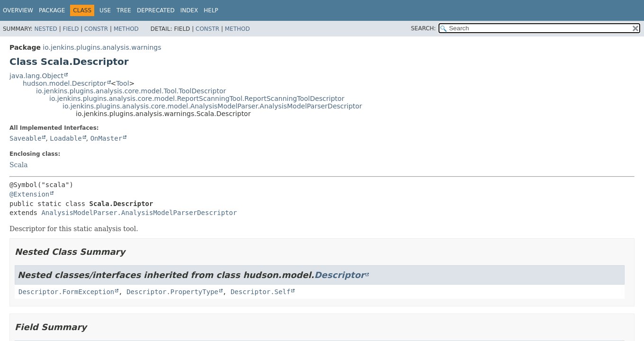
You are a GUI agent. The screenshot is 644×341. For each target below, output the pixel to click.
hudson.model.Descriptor (65, 83)
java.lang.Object (36, 76)
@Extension (29, 194)
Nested (45, 29)
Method (126, 29)
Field (71, 29)
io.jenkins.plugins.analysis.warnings (102, 47)
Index (189, 10)
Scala (19, 165)
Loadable (66, 138)
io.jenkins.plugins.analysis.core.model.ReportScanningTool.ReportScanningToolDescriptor (197, 99)
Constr (96, 29)
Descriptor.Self (260, 292)
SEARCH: (424, 28)
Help (211, 10)
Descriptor (340, 275)
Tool (122, 83)
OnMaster (106, 138)
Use (105, 10)
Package (52, 10)
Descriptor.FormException (66, 292)
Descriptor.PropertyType (172, 292)
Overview (18, 10)
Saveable (25, 138)
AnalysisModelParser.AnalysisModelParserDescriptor (139, 213)
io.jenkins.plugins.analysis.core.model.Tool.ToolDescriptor (131, 91)
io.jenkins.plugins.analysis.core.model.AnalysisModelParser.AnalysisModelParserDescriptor (212, 106)
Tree (124, 10)
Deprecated (156, 10)
